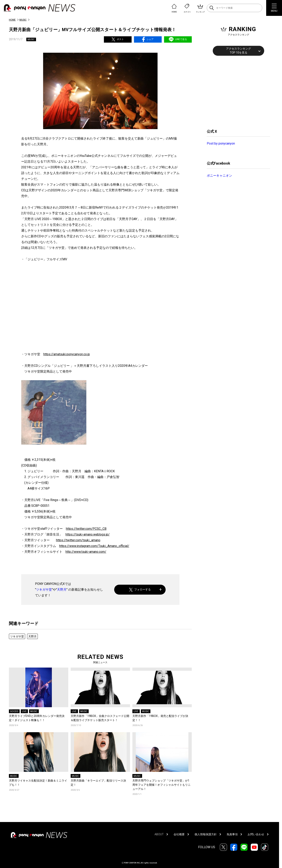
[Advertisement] (236, 92)
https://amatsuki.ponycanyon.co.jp (67, 354)
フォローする (140, 590)
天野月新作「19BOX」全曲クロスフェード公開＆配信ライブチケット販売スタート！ (100, 718)
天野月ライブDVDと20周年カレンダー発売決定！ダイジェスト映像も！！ (37, 718)
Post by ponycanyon (221, 143)
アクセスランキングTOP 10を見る (238, 51)
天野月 (62, 590)
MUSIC (23, 20)
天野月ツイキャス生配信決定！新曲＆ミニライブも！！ (38, 783)
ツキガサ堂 (44, 590)
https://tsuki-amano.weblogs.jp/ (88, 534)
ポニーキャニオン (219, 176)
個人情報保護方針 (206, 834)
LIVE (24, 711)
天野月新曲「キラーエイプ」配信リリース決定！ (98, 783)
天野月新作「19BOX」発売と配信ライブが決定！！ (160, 718)
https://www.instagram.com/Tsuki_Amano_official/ (94, 546)
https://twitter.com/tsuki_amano (78, 540)
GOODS (14, 711)
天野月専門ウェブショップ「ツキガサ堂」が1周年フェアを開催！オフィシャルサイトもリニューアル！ (161, 785)
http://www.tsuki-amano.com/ (86, 552)
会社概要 (179, 834)
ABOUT (159, 834)
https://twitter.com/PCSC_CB (86, 529)
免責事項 (232, 834)
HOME (12, 20)
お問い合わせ (256, 834)
